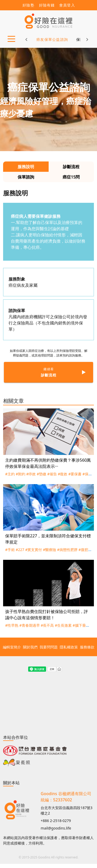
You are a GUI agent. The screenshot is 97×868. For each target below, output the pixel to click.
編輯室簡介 (12, 647)
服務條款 (87, 647)
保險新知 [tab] (77, 39)
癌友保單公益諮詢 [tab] (46, 39)
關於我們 (30, 647)
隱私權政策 (69, 647)
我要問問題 (49, 647)
